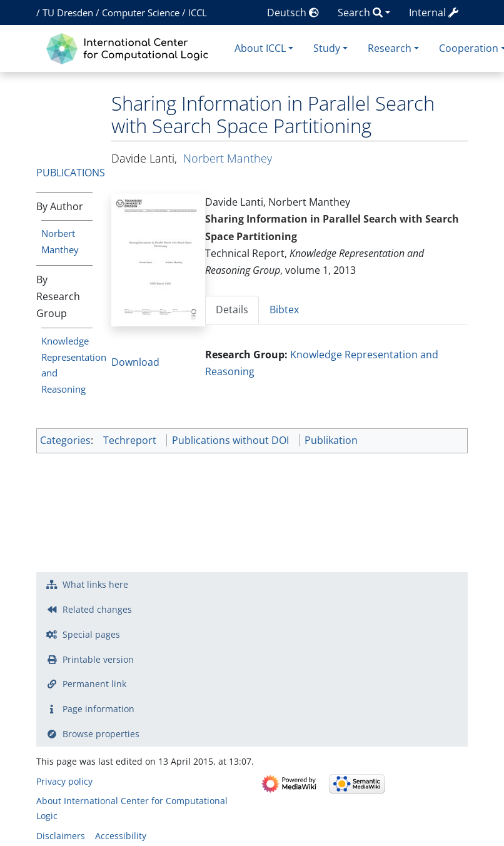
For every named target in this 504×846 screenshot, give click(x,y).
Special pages (91, 634)
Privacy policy (64, 781)
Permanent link (94, 684)
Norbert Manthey (228, 158)
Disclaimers (61, 836)
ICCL (198, 13)
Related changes (97, 609)
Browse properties (101, 734)
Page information (98, 709)
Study (327, 48)
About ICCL (260, 48)
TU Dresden (68, 13)
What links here (95, 584)
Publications (71, 173)
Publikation (331, 440)
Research (390, 48)
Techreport (130, 440)
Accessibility (121, 836)
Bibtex (284, 310)
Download (135, 362)
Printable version (98, 659)
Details (232, 310)
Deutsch (293, 13)
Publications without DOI (230, 440)
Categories (65, 440)
